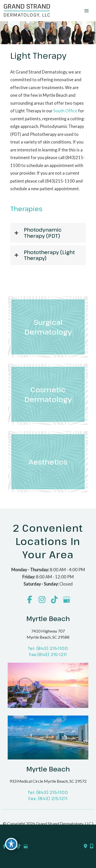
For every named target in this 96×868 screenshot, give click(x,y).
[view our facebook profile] (30, 600)
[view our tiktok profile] (54, 600)
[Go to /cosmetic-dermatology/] (48, 394)
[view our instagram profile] (42, 600)
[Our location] (92, 846)
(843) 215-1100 (52, 648)
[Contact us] (86, 846)
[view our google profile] (66, 600)
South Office (65, 111)
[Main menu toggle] (86, 11)
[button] (48, 233)
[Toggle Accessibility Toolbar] (11, 844)
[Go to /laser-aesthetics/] (48, 462)
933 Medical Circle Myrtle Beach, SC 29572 (48, 781)
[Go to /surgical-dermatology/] (48, 327)
